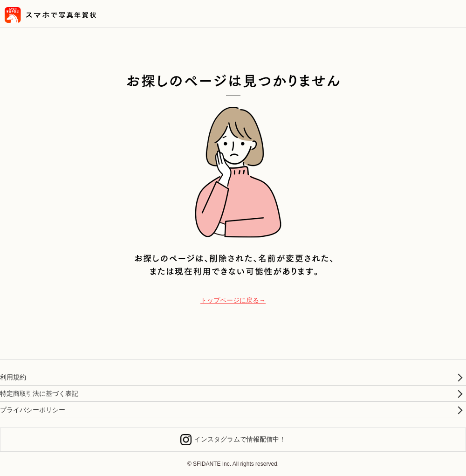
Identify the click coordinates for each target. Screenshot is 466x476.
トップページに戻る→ (233, 300)
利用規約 (13, 377)
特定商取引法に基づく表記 (39, 393)
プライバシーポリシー (33, 410)
